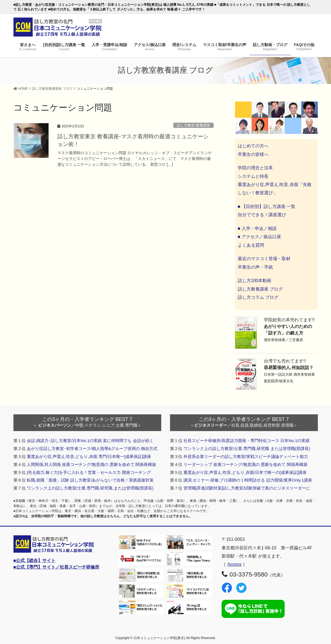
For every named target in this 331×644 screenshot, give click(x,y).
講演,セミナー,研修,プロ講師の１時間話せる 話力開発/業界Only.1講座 (248, 480)
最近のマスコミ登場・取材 (264, 259)
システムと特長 (253, 176)
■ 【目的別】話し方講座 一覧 (267, 206)
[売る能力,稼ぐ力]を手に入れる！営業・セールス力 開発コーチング (89, 472)
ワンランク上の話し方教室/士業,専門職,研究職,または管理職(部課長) (90, 488)
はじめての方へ (253, 146)
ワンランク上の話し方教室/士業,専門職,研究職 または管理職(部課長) (247, 448)
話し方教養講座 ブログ (260, 289)
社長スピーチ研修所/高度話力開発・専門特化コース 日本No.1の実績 (247, 441)
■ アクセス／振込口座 (259, 237)
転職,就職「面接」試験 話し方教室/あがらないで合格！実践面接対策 (90, 480)
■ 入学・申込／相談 (257, 228)
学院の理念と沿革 (255, 168)
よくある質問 (251, 245)
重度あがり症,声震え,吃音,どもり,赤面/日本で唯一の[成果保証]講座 (245, 472)
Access (234, 564)
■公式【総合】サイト (35, 560)
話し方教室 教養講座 (193, 125)
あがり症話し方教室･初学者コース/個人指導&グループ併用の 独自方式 (92, 448)
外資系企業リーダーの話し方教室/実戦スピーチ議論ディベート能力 (246, 456)
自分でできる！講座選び (262, 215)
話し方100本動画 (255, 281)
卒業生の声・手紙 (255, 267)
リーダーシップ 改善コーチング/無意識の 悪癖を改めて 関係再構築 (245, 464)
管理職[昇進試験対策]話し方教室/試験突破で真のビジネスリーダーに (247, 488)
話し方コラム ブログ (258, 297)
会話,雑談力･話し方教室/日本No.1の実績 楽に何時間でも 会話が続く (90, 441)
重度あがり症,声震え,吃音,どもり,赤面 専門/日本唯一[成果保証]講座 (89, 456)
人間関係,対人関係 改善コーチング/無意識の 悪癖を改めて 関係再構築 (91, 464)
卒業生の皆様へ (253, 154)
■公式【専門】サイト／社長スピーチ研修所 (56, 567)
